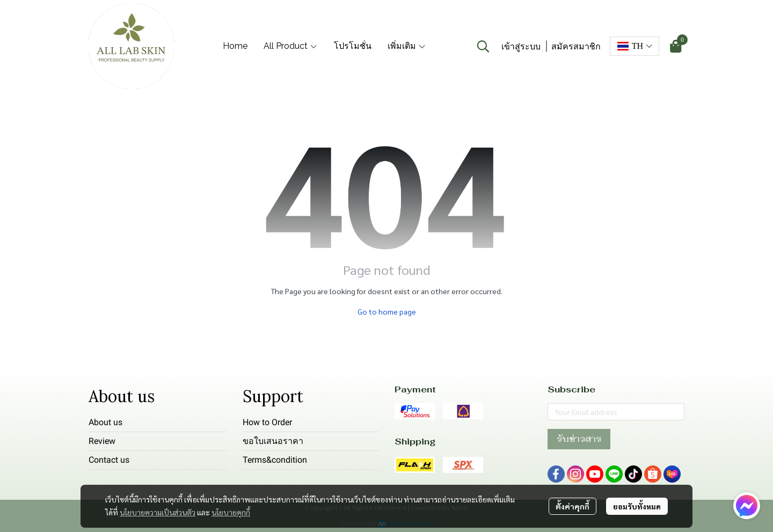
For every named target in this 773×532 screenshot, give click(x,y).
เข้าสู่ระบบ (521, 46)
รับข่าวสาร (579, 439)
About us (105, 422)
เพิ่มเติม (407, 46)
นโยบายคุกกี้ (231, 512)
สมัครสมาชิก (576, 46)
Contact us (109, 460)
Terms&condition (275, 460)
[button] (483, 46)
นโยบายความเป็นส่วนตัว (158, 512)
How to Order (267, 422)
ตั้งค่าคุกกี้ (573, 506)
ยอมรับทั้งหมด (637, 506)
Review (102, 441)
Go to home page (387, 311)
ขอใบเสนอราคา (273, 441)
